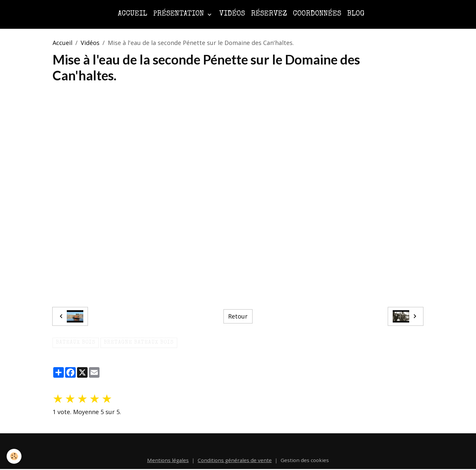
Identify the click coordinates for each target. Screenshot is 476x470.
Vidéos (232, 14)
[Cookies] (14, 456)
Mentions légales (168, 460)
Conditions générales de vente (235, 460)
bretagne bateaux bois (139, 343)
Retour (238, 316)
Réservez (269, 14)
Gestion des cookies (305, 460)
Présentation (179, 14)
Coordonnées (317, 14)
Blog (356, 14)
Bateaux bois (76, 343)
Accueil (132, 14)
